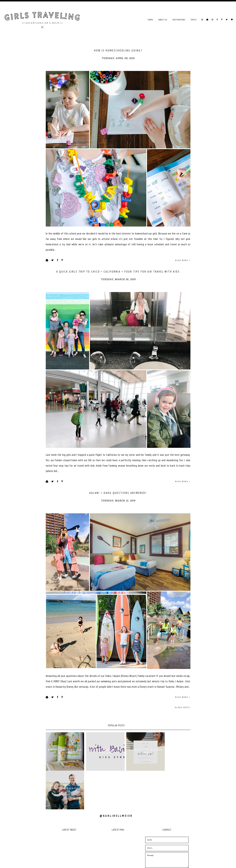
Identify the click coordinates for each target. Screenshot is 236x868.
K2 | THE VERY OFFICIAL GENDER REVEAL (136, 772)
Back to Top (185, 863)
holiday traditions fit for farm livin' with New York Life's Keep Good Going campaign (173, 772)
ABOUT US (163, 20)
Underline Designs (85, 863)
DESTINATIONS (179, 20)
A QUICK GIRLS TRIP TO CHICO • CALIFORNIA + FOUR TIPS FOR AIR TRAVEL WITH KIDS (118, 279)
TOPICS (194, 20)
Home (150, 20)
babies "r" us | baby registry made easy (100, 772)
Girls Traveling (60, 863)
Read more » (183, 268)
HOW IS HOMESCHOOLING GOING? (118, 50)
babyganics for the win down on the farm (63, 772)
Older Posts (182, 730)
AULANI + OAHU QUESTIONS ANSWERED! (118, 508)
